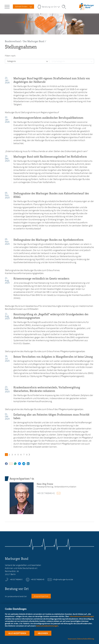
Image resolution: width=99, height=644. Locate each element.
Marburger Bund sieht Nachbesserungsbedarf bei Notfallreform (50, 157)
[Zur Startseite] (86, 9)
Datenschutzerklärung (86, 639)
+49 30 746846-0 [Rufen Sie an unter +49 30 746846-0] (16, 579)
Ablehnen (43, 633)
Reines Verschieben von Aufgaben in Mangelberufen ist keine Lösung (53, 357)
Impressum (72, 639)
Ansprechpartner (41, 596)
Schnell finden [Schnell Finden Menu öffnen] (21, 6)
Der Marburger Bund (34, 41)
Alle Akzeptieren (17, 633)
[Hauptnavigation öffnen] (7, 6)
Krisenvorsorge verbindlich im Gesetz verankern (41, 278)
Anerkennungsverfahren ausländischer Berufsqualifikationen (48, 118)
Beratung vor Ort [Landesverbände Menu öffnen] (49, 7)
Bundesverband (13, 41)
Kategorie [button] (11, 61)
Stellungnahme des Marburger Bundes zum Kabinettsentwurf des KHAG (51, 195)
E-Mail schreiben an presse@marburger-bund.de (60, 493)
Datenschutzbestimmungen (47, 626)
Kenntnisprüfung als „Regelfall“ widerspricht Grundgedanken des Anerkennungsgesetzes (51, 316)
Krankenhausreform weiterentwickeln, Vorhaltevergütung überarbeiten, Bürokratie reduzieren (47, 389)
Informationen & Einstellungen (82, 616)
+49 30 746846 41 (46, 493)
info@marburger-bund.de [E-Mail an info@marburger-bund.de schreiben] (63, 579)
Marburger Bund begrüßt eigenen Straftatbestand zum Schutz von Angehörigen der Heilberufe (52, 80)
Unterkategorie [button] (58, 61)
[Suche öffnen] (65, 7)
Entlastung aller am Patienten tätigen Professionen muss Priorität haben (51, 416)
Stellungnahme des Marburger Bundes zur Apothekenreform (48, 240)
